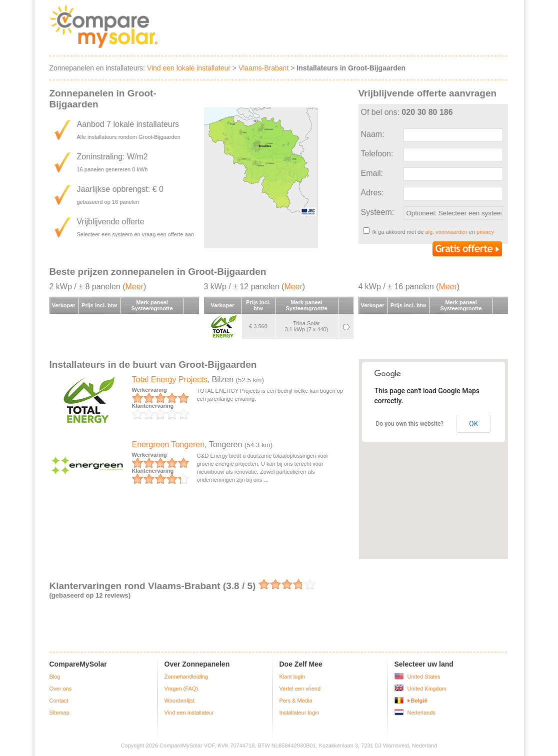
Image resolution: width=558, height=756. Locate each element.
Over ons (61, 689)
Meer (134, 287)
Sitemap (59, 713)
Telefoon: (377, 154)
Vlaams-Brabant (263, 68)
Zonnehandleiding (186, 677)
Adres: (372, 193)
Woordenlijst (179, 701)
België (419, 701)
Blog (55, 677)
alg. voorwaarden (446, 232)
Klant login (292, 677)
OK (473, 424)
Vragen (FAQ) (181, 689)
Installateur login (299, 713)
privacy (485, 232)
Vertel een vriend (300, 689)
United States (424, 677)
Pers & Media (296, 701)
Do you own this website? (410, 424)
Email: (372, 173)
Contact (59, 701)
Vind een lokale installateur (189, 68)
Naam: (373, 134)
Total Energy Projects (170, 379)
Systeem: (378, 212)
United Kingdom (427, 689)
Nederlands (421, 713)
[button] (444, 528)
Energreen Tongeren (168, 444)
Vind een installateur (189, 713)
